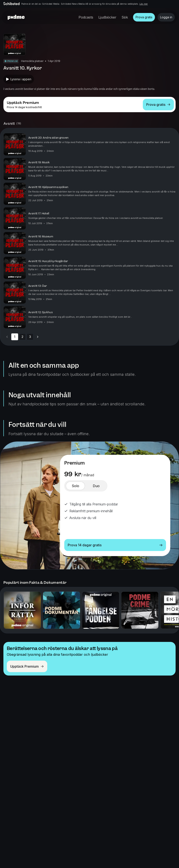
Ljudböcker (107, 17)
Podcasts (86, 17)
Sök (125, 17)
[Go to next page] (38, 337)
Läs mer (144, 4)
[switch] (75, 486)
